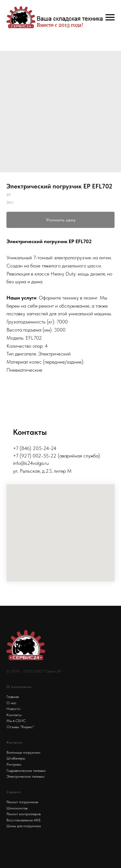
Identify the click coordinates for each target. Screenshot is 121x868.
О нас (11, 703)
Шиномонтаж (17, 808)
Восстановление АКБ (24, 820)
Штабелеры (16, 758)
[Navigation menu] (110, 17)
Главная (13, 697)
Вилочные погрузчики (23, 752)
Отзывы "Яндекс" (20, 727)
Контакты (14, 715)
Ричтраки (14, 764)
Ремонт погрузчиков (22, 802)
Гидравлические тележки (26, 771)
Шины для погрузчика (24, 826)
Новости (13, 709)
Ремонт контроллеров (24, 814)
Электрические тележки (25, 776)
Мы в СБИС (16, 721)
